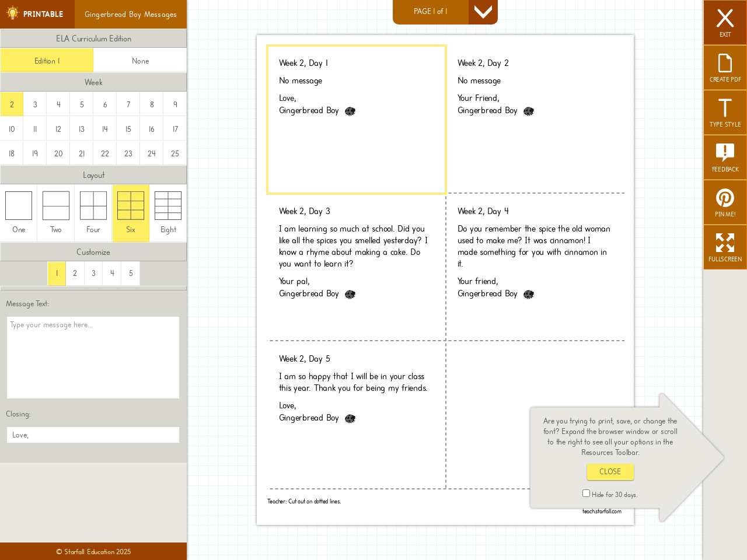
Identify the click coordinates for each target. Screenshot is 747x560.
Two (56, 213)
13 (82, 129)
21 (82, 154)
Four (94, 213)
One (19, 213)
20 (59, 154)
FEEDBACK (725, 159)
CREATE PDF (725, 69)
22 (105, 154)
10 (12, 129)
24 (152, 154)
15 (128, 129)
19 (35, 154)
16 (152, 129)
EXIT (725, 24)
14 (105, 129)
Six (131, 213)
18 (12, 154)
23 (128, 154)
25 (175, 154)
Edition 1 (47, 61)
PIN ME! (725, 204)
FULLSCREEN (725, 249)
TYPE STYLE (725, 114)
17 (175, 129)
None (140, 61)
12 (58, 129)
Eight (168, 213)
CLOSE (610, 472)
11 (35, 129)
